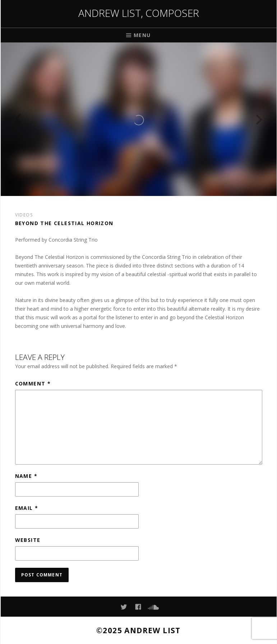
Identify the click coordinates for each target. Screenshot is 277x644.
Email (27, 508)
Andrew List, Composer (139, 13)
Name (26, 476)
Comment (33, 383)
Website (28, 540)
